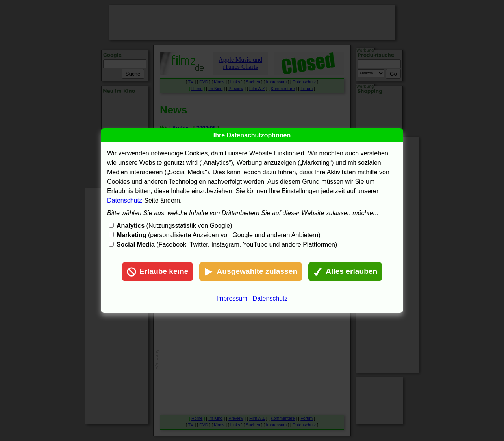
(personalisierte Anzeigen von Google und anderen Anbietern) (219, 235)
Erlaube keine (158, 272)
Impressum (232, 298)
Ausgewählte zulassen (251, 272)
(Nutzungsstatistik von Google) (174, 226)
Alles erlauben (345, 272)
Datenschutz (125, 200)
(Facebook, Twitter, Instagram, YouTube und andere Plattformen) (227, 244)
